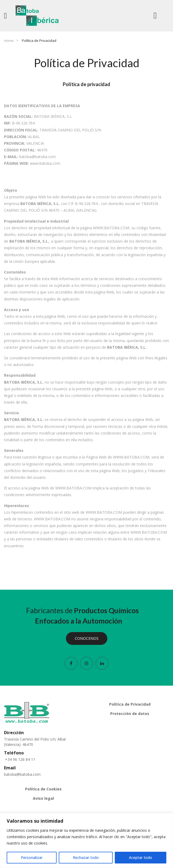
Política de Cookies (43, 789)
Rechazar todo (86, 857)
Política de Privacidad (130, 704)
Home (9, 41)
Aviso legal (43, 798)
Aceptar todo (141, 857)
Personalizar (32, 857)
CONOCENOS (87, 638)
